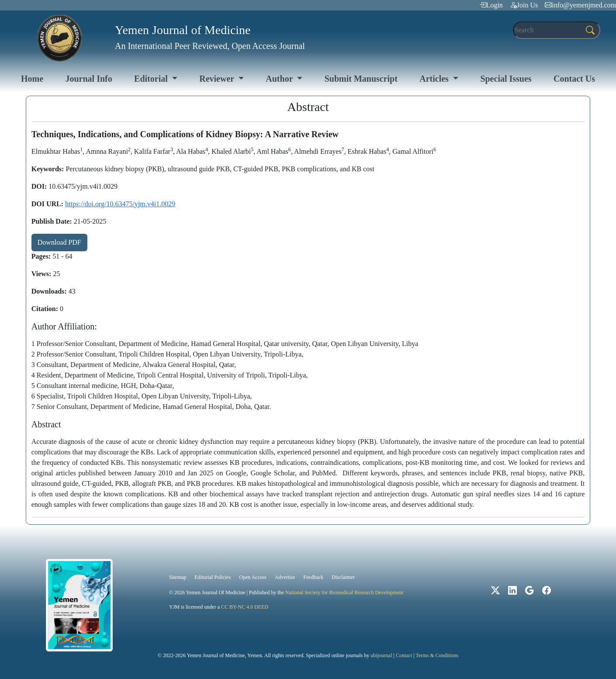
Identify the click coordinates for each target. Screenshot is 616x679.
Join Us (524, 5)
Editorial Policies (213, 577)
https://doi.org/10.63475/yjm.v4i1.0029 (120, 204)
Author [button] (280, 79)
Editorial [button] (152, 79)
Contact (404, 655)
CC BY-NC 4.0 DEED (245, 607)
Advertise (285, 577)
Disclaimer (343, 577)
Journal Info (88, 79)
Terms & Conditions (437, 655)
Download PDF (59, 242)
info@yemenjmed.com (580, 5)
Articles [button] (435, 79)
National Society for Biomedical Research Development (344, 592)
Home (32, 79)
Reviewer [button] (218, 79)
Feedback (313, 577)
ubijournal (381, 655)
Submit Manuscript (361, 79)
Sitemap (178, 577)
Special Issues (506, 79)
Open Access (253, 577)
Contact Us (574, 79)
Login (491, 5)
